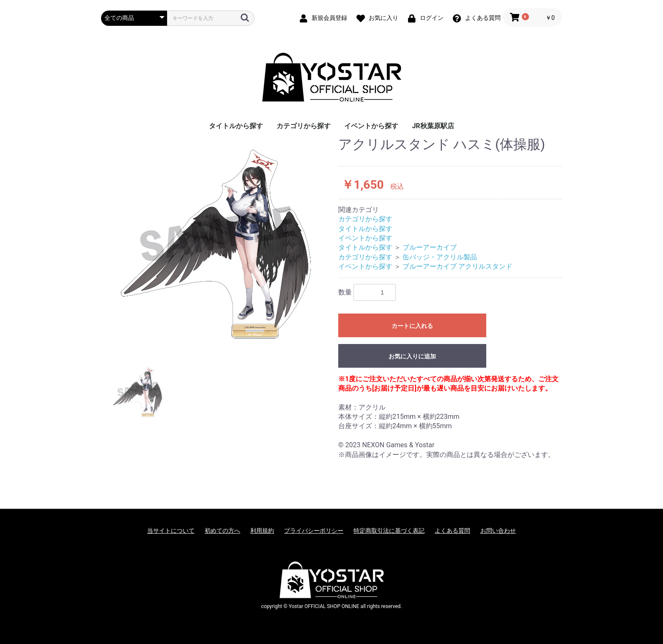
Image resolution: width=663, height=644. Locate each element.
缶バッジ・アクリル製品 (440, 257)
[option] (216, 244)
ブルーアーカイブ (430, 247)
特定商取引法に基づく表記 (389, 531)
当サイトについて (171, 531)
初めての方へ (222, 531)
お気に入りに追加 (412, 356)
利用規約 (262, 531)
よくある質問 (452, 531)
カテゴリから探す (304, 126)
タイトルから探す (236, 126)
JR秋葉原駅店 (433, 126)
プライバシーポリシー (314, 531)
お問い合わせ (498, 531)
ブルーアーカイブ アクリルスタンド (458, 266)
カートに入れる (412, 326)
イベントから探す (371, 126)
